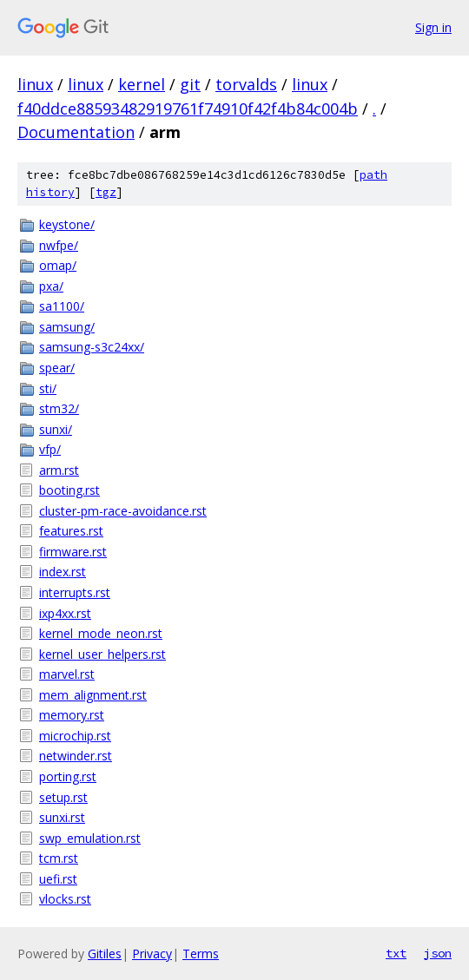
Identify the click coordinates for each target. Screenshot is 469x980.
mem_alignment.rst (93, 695)
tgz (106, 192)
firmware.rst (73, 552)
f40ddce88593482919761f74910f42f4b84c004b (188, 109)
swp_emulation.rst (90, 838)
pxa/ (51, 286)
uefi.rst (58, 879)
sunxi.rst (62, 817)
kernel (142, 84)
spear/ (57, 368)
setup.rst (63, 797)
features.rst (71, 531)
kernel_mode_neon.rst (101, 633)
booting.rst (69, 490)
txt (396, 953)
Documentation (76, 132)
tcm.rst (59, 858)
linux (35, 84)
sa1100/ (62, 306)
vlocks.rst (65, 899)
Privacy (152, 954)
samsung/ (67, 327)
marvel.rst (67, 674)
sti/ (48, 388)
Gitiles (105, 954)
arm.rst (59, 470)
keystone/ (67, 224)
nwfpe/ (59, 245)
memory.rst (72, 715)
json (438, 953)
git (190, 84)
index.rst (63, 572)
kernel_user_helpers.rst (102, 654)
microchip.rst (75, 736)
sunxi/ (56, 429)
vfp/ (50, 449)
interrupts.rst (75, 592)
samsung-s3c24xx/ (92, 347)
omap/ (58, 265)
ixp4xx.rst (65, 613)
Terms (201, 954)
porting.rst (68, 776)
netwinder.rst (76, 756)
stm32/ (59, 408)
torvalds (246, 84)
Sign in (433, 27)
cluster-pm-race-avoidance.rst (123, 511)
